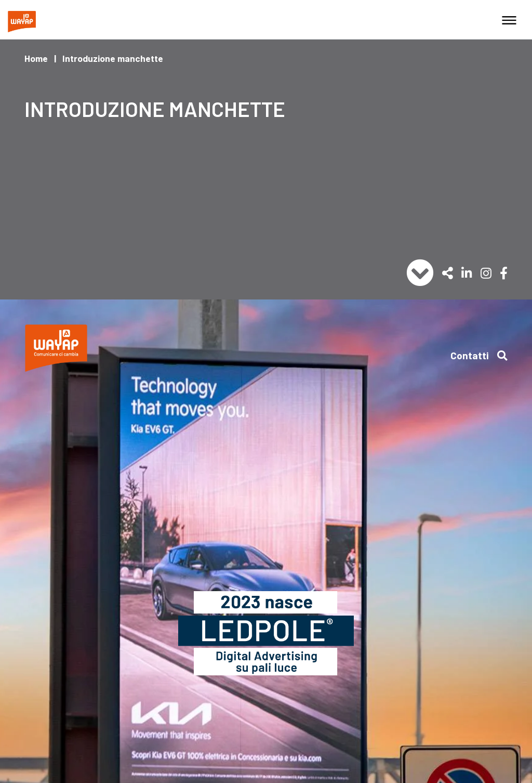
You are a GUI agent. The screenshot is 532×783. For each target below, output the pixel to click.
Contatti (470, 355)
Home (36, 58)
